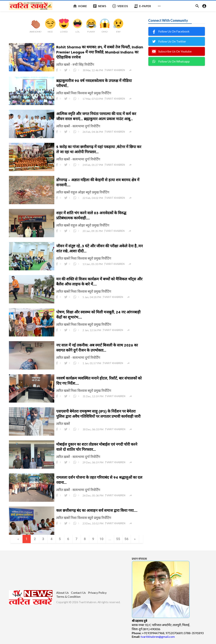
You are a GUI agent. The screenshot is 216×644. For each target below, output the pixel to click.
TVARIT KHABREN (115, 70)
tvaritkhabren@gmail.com (158, 637)
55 (118, 539)
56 (127, 539)
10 (102, 539)
